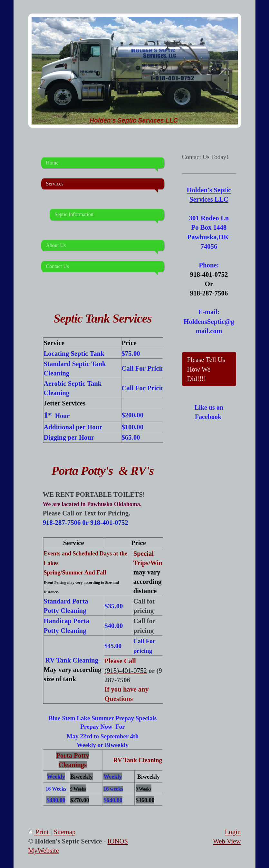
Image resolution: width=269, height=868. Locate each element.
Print (39, 832)
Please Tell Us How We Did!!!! (206, 369)
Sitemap (64, 832)
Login (233, 832)
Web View (227, 841)
